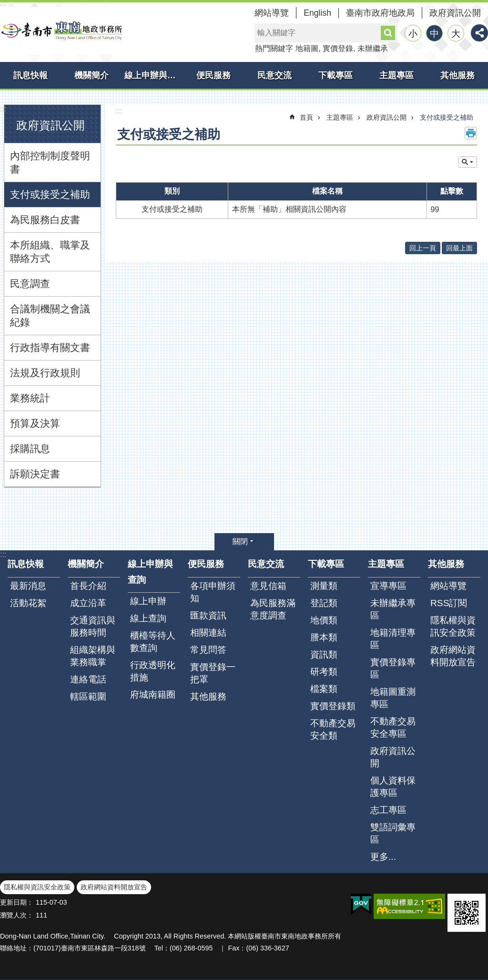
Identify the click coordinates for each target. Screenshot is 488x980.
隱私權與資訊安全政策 (453, 626)
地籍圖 (307, 48)
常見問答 (208, 650)
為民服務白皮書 (45, 220)
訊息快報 (30, 75)
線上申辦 (148, 601)
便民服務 (213, 75)
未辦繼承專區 (393, 609)
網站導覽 (272, 13)
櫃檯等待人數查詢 (153, 642)
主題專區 (396, 75)
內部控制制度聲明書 (50, 162)
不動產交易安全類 (333, 729)
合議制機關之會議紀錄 (50, 315)
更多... (383, 857)
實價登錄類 (333, 706)
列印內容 (471, 133)
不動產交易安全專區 (393, 727)
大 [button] (456, 34)
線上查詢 (148, 618)
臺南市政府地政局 (380, 13)
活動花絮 (28, 603)
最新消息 (28, 586)
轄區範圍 (88, 696)
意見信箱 (268, 586)
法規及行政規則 (45, 373)
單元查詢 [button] (468, 162)
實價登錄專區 (393, 668)
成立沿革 (88, 603)
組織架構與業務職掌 (93, 656)
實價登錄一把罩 (213, 673)
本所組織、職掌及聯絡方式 (50, 252)
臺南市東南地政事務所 (62, 31)
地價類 (324, 620)
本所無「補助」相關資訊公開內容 (289, 209)
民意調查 (30, 284)
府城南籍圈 (153, 695)
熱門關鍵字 (274, 48)
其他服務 (457, 75)
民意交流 (274, 75)
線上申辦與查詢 (154, 75)
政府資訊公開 (455, 13)
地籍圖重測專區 (393, 698)
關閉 (240, 542)
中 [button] (434, 34)
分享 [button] (479, 33)
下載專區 (335, 75)
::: (3, 108)
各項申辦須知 (213, 592)
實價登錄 (338, 48)
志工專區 (388, 810)
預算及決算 (35, 423)
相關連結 (208, 633)
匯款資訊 (208, 615)
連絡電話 (88, 679)
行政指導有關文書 (50, 347)
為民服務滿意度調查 (273, 609)
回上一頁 (423, 248)
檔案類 (324, 689)
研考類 (324, 672)
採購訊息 (30, 449)
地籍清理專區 (393, 639)
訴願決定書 (35, 474)
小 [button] (413, 34)
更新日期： (17, 902)
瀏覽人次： (17, 915)
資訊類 (324, 655)
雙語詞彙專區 (393, 833)
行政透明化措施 (153, 671)
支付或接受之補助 (50, 194)
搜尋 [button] (388, 33)
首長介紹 (88, 586)
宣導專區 (388, 586)
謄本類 (324, 637)
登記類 (324, 603)
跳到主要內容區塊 (5, 5)
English (317, 13)
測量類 (324, 586)
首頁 (306, 117)
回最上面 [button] (459, 248)
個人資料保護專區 (393, 787)
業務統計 (30, 398)
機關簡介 (91, 75)
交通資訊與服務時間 (93, 626)
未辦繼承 (373, 48)
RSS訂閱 (449, 603)
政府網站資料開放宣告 (453, 656)
